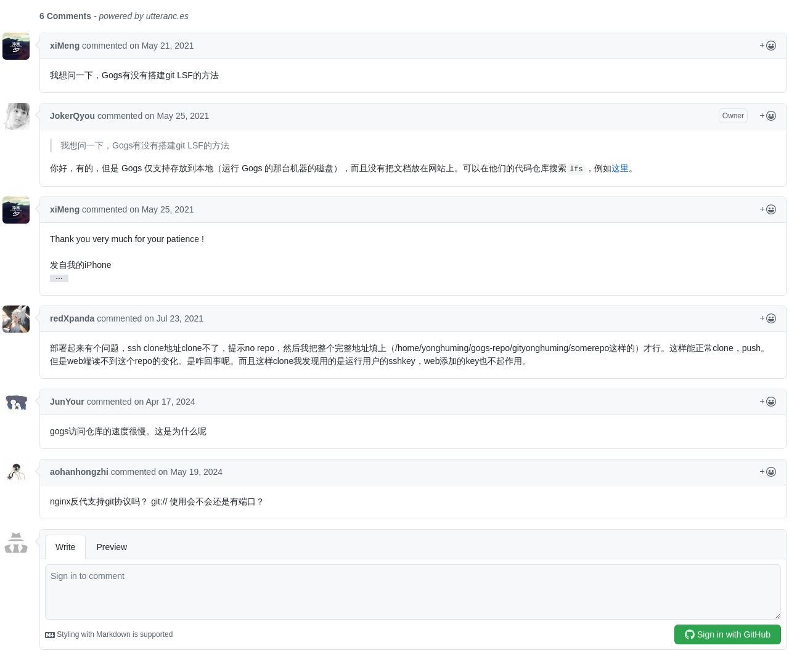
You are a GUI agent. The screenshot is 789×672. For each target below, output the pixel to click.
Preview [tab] (112, 547)
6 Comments (65, 16)
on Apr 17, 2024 (165, 402)
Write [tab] (65, 547)
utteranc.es (167, 16)
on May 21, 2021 (161, 46)
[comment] (413, 592)
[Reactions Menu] (768, 46)
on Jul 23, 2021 (174, 318)
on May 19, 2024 (190, 472)
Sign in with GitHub (728, 634)
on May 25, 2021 (177, 116)
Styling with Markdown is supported (109, 635)
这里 (620, 168)
